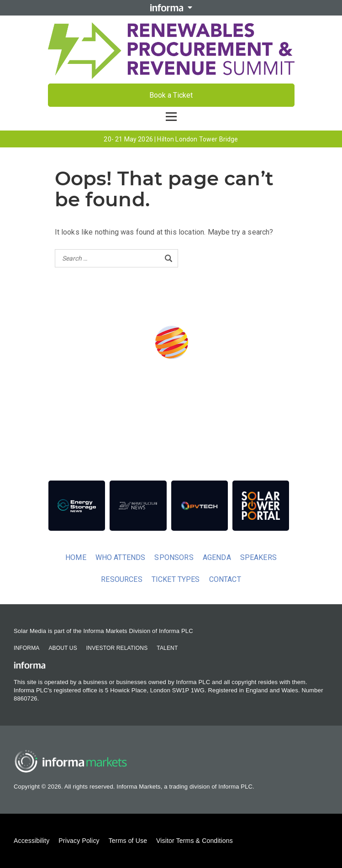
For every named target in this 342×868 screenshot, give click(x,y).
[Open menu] (171, 117)
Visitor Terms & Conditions (195, 841)
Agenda (217, 557)
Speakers (258, 557)
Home (76, 557)
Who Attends (121, 557)
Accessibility (32, 841)
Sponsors (174, 557)
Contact (225, 579)
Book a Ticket (171, 95)
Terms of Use (128, 841)
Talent (167, 648)
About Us (63, 648)
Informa (26, 648)
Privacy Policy (79, 841)
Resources (121, 579)
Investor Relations (117, 648)
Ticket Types (176, 579)
